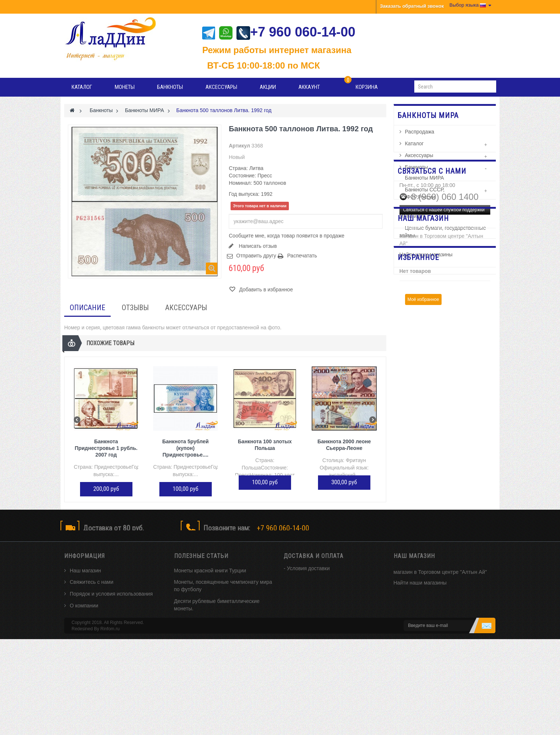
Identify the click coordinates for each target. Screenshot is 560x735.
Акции (268, 87)
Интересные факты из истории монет (219, 658)
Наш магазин (85, 577)
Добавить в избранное (265, 290)
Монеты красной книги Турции (210, 577)
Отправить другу (256, 256)
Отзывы (135, 308)
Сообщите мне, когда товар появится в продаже (286, 236)
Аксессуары (221, 87)
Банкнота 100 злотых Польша (265, 445)
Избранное (418, 424)
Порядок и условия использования (111, 600)
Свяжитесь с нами (91, 589)
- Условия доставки (307, 575)
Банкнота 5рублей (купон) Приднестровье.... (186, 448)
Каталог (82, 87)
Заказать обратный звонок (412, 6)
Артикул (239, 146)
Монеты (125, 87)
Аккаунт (309, 87)
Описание (87, 308)
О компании (84, 612)
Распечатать (302, 256)
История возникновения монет (211, 646)
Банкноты (170, 87)
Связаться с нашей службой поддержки (444, 325)
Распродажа (420, 136)
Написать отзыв (257, 246)
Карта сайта (84, 624)
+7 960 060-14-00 (296, 32)
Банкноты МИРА (425, 183)
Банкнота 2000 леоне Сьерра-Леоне (344, 445)
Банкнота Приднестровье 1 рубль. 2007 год (106, 448)
